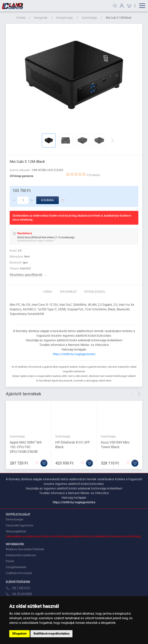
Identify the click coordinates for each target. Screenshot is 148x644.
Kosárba (48, 200)
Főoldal (21, 18)
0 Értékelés (93, 175)
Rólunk (10, 561)
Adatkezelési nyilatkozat (21, 555)
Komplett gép (65, 18)
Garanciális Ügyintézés (20, 525)
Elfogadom (19, 634)
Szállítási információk (19, 573)
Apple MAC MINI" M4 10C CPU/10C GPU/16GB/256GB (26, 447)
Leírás (48, 292)
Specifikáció (68, 292)
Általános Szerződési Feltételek (25, 549)
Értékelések (95, 292)
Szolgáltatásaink (16, 567)
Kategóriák (41, 18)
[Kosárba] (44, 463)
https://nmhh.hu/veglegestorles (74, 354)
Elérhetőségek (15, 519)
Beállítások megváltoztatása (51, 634)
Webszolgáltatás (16, 531)
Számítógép (89, 18)
